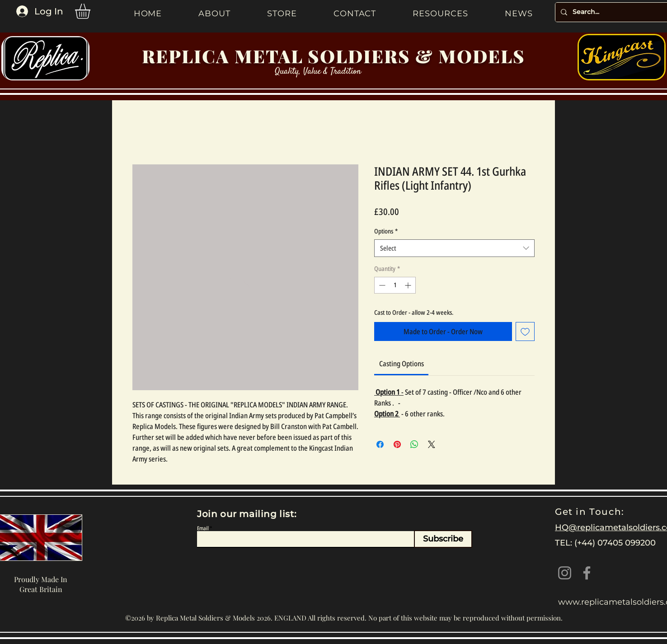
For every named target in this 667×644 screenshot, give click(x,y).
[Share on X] (432, 444)
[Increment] (409, 285)
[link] (402, 364)
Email (203, 528)
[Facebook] (587, 573)
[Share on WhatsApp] (414, 444)
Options (386, 231)
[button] (92, 11)
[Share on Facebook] (380, 444)
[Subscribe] (443, 539)
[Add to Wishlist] (525, 331)
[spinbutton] (395, 285)
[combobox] (454, 248)
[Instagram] (565, 573)
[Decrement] (381, 285)
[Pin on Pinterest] (397, 444)
